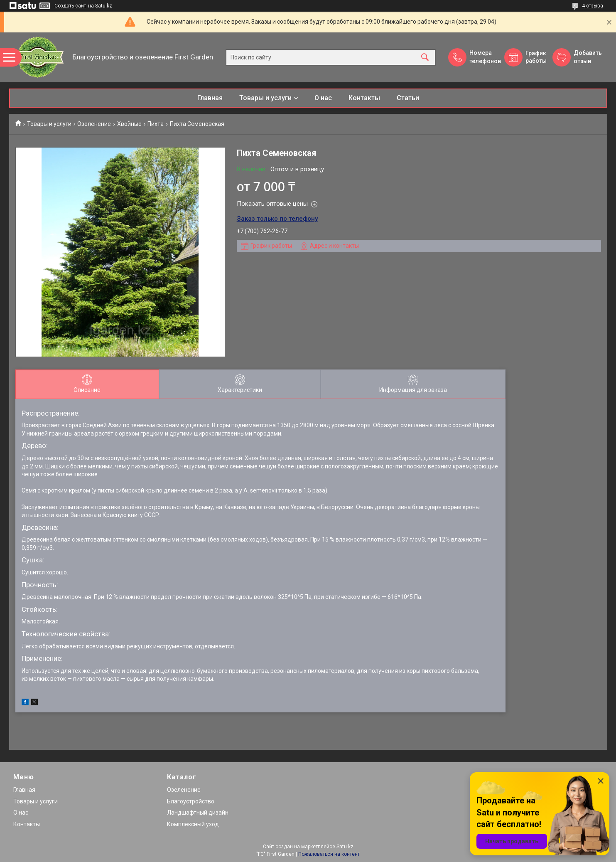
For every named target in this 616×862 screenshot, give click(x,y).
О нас (323, 98)
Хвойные (129, 124)
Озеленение (94, 124)
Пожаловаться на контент (329, 854)
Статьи (408, 98)
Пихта (156, 124)
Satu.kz (345, 847)
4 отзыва (593, 6)
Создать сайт (70, 6)
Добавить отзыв (587, 57)
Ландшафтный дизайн (198, 813)
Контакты (364, 98)
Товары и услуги (265, 98)
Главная (210, 98)
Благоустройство (191, 801)
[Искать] (425, 57)
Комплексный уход (193, 824)
